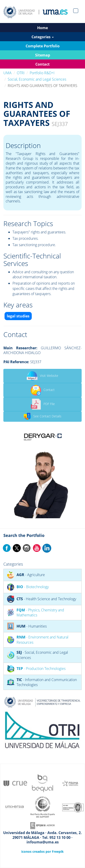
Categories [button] (43, 37)
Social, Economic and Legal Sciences (37, 79)
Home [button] (42, 28)
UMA (7, 73)
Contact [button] (42, 64)
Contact (42, 390)
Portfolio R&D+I (42, 73)
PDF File (43, 404)
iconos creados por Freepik (42, 851)
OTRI (21, 73)
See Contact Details (43, 416)
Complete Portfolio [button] (43, 46)
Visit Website (42, 376)
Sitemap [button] (43, 55)
